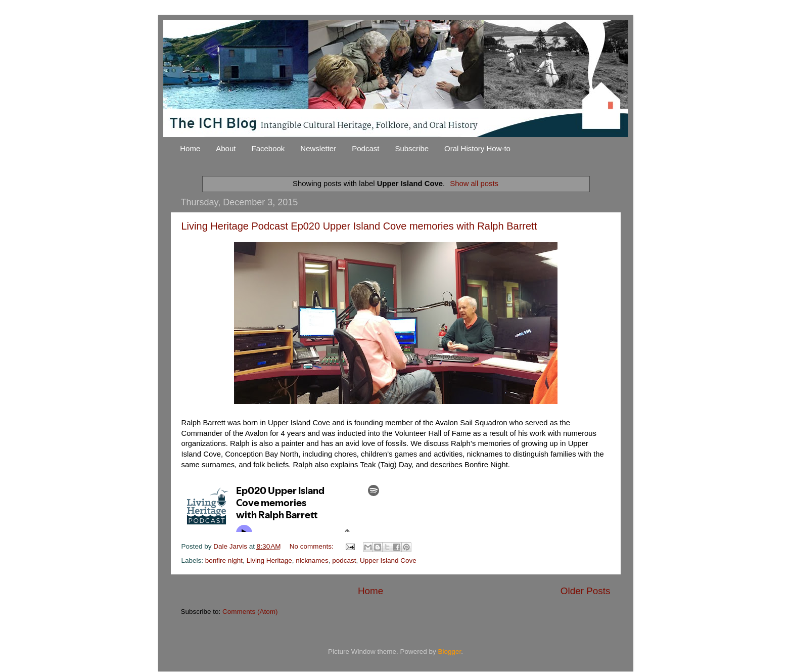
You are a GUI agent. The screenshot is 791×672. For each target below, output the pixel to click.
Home (190, 148)
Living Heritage (269, 561)
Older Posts (586, 591)
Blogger (450, 652)
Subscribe (412, 148)
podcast (344, 561)
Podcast (365, 148)
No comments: (313, 546)
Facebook (268, 148)
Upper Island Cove (388, 561)
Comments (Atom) (250, 612)
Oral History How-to (477, 148)
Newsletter (318, 148)
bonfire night (224, 561)
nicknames (312, 561)
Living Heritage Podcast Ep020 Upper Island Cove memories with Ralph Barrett (359, 226)
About (226, 148)
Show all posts (474, 184)
